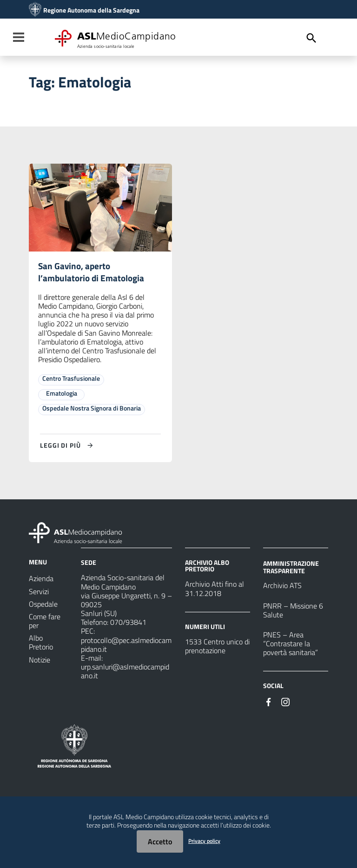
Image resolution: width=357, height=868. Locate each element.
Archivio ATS (282, 587)
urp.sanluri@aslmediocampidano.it (125, 673)
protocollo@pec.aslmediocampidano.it (126, 646)
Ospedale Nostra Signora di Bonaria (92, 409)
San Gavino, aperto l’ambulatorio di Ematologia (93, 273)
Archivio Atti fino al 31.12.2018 (215, 590)
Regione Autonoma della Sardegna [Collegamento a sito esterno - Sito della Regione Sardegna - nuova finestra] (91, 10)
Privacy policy (204, 841)
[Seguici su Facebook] (269, 702)
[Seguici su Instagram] (285, 702)
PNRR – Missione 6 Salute (293, 611)
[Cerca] (311, 38)
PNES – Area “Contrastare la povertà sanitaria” (291, 645)
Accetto (160, 841)
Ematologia (62, 394)
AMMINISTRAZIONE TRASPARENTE (291, 568)
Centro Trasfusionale (71, 380)
